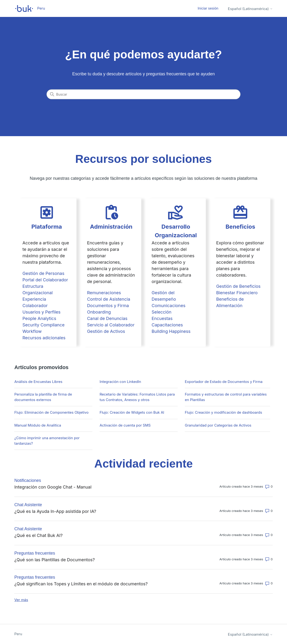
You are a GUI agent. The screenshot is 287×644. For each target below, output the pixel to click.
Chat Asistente (28, 505)
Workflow (32, 331)
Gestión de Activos (106, 331)
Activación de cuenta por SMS (125, 425)
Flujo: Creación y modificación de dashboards (223, 412)
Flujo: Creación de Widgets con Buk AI (132, 412)
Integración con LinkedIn (120, 382)
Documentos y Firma (108, 306)
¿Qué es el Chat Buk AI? (38, 535)
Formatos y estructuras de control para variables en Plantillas (226, 397)
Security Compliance (43, 325)
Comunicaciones (169, 306)
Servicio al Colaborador (111, 325)
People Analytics (39, 318)
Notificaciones (28, 480)
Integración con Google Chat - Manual (53, 487)
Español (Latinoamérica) (250, 9)
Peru (18, 634)
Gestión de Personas (43, 273)
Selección (162, 312)
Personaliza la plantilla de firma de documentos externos (43, 397)
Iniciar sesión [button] (208, 8)
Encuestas (162, 318)
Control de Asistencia (108, 299)
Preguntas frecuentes (35, 553)
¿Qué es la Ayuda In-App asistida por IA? (55, 511)
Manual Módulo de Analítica (38, 425)
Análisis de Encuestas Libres (38, 382)
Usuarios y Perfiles (41, 312)
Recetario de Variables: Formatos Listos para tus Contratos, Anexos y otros (137, 397)
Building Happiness (171, 331)
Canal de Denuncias (107, 318)
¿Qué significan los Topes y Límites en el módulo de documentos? (81, 584)
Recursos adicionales (44, 338)
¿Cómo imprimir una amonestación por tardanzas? (47, 441)
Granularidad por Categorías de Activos (218, 425)
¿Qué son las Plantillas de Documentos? (55, 560)
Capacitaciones (167, 325)
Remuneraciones (104, 293)
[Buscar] (144, 94)
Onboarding (99, 312)
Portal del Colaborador (45, 280)
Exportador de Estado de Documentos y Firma (224, 382)
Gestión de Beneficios (238, 286)
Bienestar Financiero (237, 293)
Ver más (21, 600)
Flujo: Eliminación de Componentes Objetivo (51, 412)
